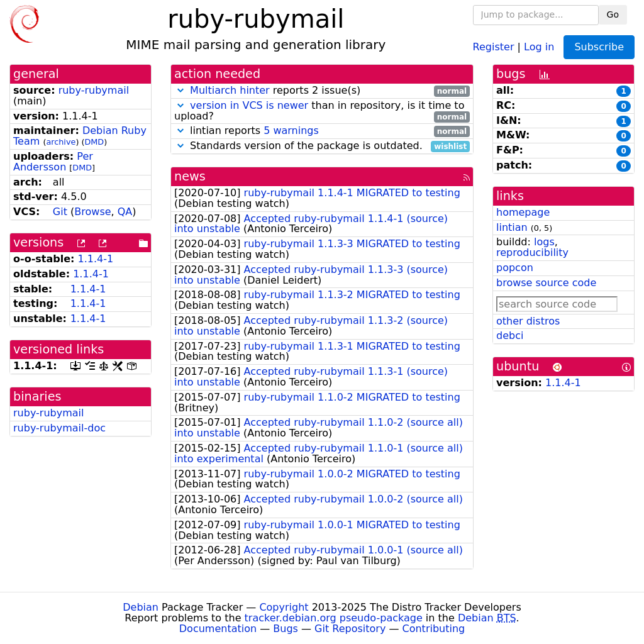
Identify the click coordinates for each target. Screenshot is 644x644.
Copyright (284, 607)
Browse (92, 212)
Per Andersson (53, 162)
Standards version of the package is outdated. (322, 146)
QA (125, 212)
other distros (528, 321)
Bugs (286, 629)
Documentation (218, 629)
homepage (523, 212)
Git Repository (350, 629)
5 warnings (291, 130)
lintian (512, 227)
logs (544, 242)
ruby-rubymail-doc (59, 428)
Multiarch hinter (230, 90)
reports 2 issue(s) (322, 91)
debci (510, 336)
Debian (141, 607)
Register (494, 46)
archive (61, 142)
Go (613, 14)
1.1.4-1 (96, 259)
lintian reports (322, 131)
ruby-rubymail (94, 90)
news (190, 176)
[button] (180, 90)
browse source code (546, 283)
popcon (515, 268)
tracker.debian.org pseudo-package (334, 618)
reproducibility (532, 253)
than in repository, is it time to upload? (322, 111)
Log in (539, 46)
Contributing (434, 629)
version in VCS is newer (249, 105)
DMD (94, 142)
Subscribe (599, 47)
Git (60, 212)
